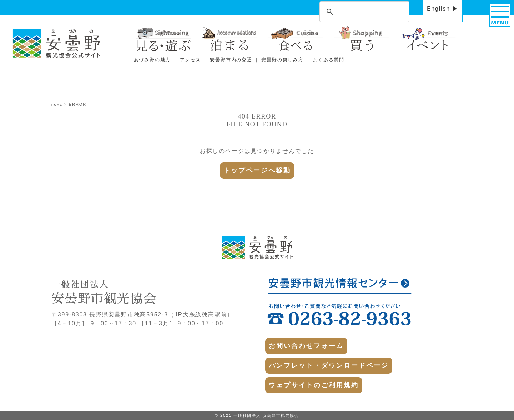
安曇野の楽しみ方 (282, 60)
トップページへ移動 (257, 170)
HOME (57, 105)
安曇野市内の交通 (231, 60)
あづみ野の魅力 (152, 60)
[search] (363, 12)
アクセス (190, 60)
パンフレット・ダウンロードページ (329, 365)
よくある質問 (329, 60)
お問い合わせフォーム (306, 346)
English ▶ (443, 9)
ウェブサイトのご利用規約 (314, 385)
